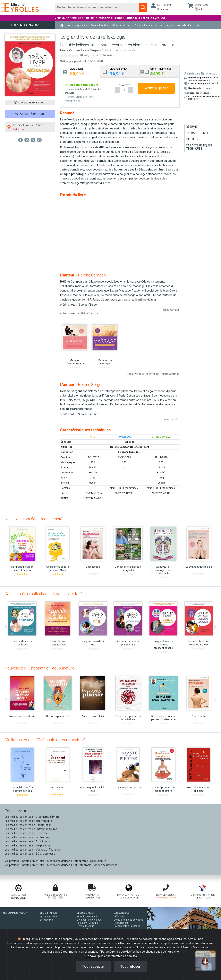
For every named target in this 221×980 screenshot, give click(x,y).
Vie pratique (12, 861)
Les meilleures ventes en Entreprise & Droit (31, 829)
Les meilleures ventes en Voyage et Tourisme (33, 850)
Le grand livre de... (129, 452)
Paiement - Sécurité (87, 923)
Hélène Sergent (90, 51)
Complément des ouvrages (128, 920)
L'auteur (192, 139)
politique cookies (113, 939)
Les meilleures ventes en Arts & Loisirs (28, 841)
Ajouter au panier (156, 88)
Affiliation (119, 917)
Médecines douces (59, 861)
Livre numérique (85, 926)
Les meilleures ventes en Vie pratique (28, 845)
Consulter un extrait (30, 103)
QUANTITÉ (124, 85)
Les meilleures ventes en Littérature (27, 837)
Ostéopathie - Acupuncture (89, 861)
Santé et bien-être (33, 861)
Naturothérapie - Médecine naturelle (95, 865)
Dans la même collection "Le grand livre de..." (43, 594)
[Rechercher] (97, 7)
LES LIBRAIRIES (48, 913)
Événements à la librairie (127, 926)
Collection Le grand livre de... (119, 51)
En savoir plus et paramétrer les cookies (111, 956)
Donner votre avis (101, 55)
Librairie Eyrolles (49, 917)
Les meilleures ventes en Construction (28, 825)
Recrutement (121, 923)
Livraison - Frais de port (89, 920)
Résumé (191, 127)
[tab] (80, 71)
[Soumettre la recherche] (143, 7)
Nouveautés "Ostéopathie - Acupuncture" (40, 668)
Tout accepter (93, 966)
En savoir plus (171, 310)
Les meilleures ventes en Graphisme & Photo (32, 817)
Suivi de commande (88, 917)
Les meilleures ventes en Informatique (28, 821)
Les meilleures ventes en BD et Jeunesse (30, 854)
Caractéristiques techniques (199, 147)
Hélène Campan (70, 51)
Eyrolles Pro (46, 920)
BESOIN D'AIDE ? (86, 913)
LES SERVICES (122, 913)
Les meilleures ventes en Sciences (26, 833)
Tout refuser (130, 966)
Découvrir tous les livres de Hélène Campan (153, 374)
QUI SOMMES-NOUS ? (15, 913)
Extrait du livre (197, 133)
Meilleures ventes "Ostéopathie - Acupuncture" (45, 740)
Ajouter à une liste (30, 114)
